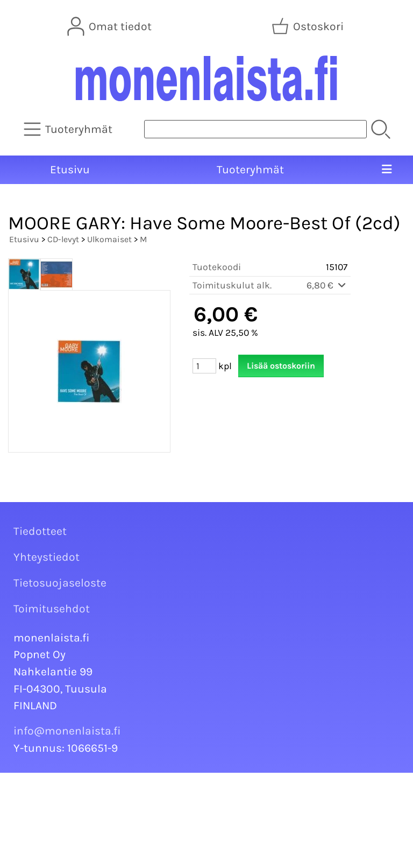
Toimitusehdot (52, 609)
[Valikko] (386, 170)
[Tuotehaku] (255, 129)
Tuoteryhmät (250, 170)
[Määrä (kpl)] (204, 366)
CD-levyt (63, 239)
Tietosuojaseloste (60, 583)
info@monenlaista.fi (67, 731)
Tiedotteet (40, 531)
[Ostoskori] (309, 26)
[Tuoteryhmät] (69, 129)
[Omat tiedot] (111, 26)
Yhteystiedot (47, 557)
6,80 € (327, 285)
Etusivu (70, 170)
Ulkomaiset (109, 239)
